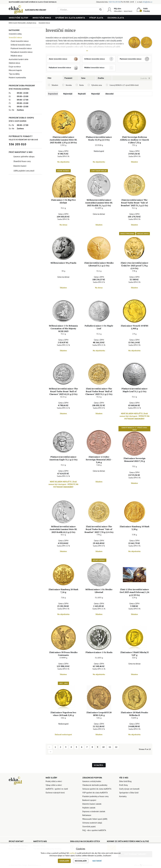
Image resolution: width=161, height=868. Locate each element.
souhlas (72, 853)
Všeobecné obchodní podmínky (95, 785)
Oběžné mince (14, 63)
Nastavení (97, 861)
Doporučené (53, 94)
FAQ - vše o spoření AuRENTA (94, 831)
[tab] (54, 78)
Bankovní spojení (89, 800)
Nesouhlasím (81, 861)
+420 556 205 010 (114, 2)
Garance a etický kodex (92, 782)
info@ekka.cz (147, 2)
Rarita (82, 85)
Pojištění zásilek (89, 808)
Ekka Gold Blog (125, 782)
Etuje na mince (15, 67)
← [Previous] (50, 747)
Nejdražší (83, 94)
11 (110, 747)
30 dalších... (99, 765)
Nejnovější (97, 94)
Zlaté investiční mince (20, 41)
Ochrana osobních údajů (92, 823)
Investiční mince (42, 18)
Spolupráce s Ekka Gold (129, 793)
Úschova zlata (116, 18)
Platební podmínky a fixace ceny (95, 797)
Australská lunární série (19, 59)
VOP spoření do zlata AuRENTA (95, 793)
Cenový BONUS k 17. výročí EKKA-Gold (124, 85)
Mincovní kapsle (15, 70)
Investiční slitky (19, 18)
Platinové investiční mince (21, 48)
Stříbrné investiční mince (21, 45)
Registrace (128, 11)
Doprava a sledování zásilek (94, 812)
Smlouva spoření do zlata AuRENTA (97, 789)
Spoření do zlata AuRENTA (70, 18)
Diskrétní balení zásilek (92, 804)
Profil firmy (124, 785)
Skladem (55, 85)
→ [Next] (51, 752)
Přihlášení (118, 11)
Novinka (69, 85)
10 (103, 747)
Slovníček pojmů (89, 827)
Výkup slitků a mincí (54, 785)
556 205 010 (17, 144)
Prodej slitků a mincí (54, 782)
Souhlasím (64, 861)
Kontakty (123, 797)
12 (116, 747)
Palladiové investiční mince (22, 52)
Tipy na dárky (14, 74)
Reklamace (87, 815)
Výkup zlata (96, 18)
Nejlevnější (69, 94)
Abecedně (111, 94)
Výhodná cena (97, 85)
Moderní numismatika (17, 78)
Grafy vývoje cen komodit (129, 789)
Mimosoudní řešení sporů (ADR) (95, 819)
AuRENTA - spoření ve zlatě (57, 789)
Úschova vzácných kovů (55, 793)
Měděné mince (16, 56)
